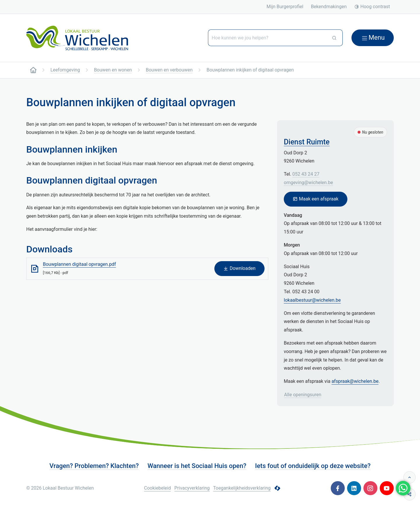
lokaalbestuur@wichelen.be (312, 300)
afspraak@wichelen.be (355, 381)
